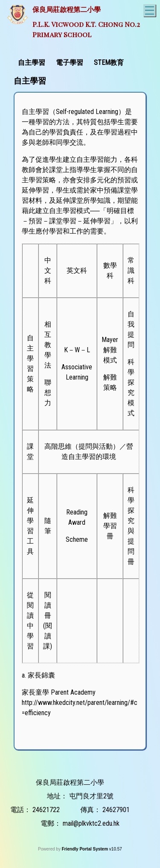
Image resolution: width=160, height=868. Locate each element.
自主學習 (32, 63)
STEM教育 (109, 63)
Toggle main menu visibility (150, 9)
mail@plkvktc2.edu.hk (91, 823)
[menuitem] (33, 62)
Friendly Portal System (86, 849)
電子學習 (70, 63)
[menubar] (72, 62)
